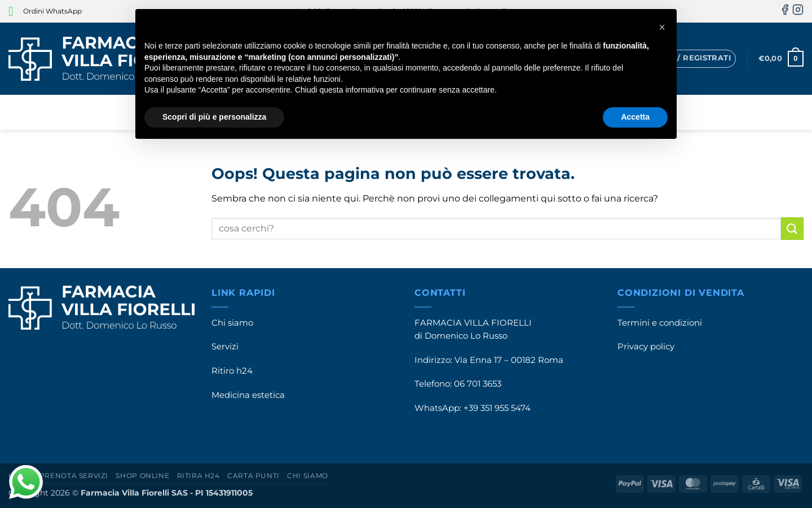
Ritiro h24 (232, 371)
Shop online (142, 476)
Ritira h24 (198, 476)
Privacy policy (646, 347)
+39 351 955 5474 (497, 408)
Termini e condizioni (660, 323)
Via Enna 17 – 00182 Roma (509, 360)
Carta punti (253, 476)
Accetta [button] (635, 117)
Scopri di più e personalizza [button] (214, 117)
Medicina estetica (248, 395)
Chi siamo (232, 323)
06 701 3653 (478, 384)
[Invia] (792, 228)
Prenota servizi (74, 476)
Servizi (225, 347)
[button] (688, 59)
